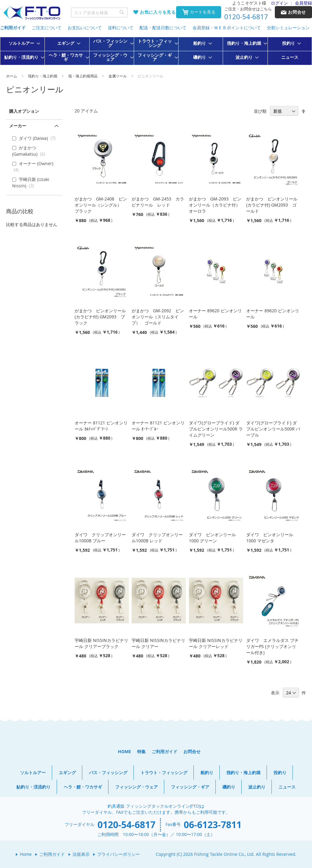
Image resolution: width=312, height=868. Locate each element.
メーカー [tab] (18, 126)
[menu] (156, 51)
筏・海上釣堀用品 (83, 76)
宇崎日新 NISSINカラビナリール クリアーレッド (216, 643)
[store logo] (32, 13)
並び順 (260, 111)
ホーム (12, 76)
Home (26, 854)
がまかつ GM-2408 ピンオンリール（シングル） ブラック (101, 205)
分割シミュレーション (288, 28)
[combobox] (99, 12)
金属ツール (118, 76)
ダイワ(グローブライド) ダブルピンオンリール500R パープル (273, 429)
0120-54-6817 (246, 17)
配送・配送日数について (163, 28)
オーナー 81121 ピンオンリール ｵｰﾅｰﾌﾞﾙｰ (158, 426)
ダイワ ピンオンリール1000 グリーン (212, 538)
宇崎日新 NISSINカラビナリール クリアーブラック (101, 643)
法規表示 (81, 854)
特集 (141, 751)
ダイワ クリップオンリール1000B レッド (157, 538)
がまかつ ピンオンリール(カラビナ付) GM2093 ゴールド (272, 205)
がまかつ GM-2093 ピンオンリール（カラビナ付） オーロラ (217, 205)
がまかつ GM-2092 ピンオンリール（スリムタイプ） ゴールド (158, 317)
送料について (121, 28)
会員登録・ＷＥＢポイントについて (227, 28)
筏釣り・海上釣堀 (43, 76)
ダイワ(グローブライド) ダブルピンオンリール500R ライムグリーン (216, 429)
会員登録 (303, 3)
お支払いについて (85, 28)
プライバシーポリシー (119, 854)
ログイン (279, 3)
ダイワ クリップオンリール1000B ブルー (100, 538)
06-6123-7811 (213, 825)
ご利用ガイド (13, 28)
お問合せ (192, 751)
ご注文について (47, 28)
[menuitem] (23, 43)
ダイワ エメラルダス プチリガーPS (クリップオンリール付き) (272, 646)
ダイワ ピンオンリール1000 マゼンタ (270, 538)
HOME (124, 751)
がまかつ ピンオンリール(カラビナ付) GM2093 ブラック (100, 317)
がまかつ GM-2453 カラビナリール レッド (158, 202)
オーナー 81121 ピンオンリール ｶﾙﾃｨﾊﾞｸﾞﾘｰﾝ (101, 426)
